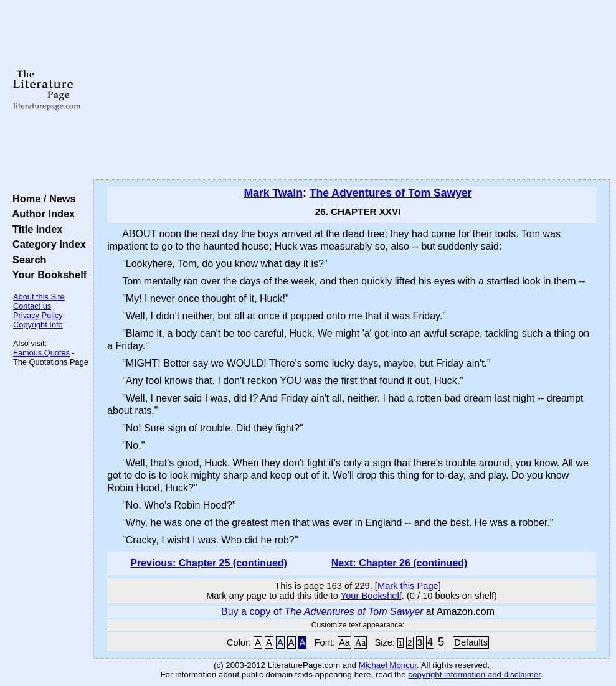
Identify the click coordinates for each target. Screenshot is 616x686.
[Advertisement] (352, 90)
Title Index (35, 229)
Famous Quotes (41, 353)
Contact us (32, 306)
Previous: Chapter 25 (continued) (209, 563)
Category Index (46, 244)
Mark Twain (273, 193)
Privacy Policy (38, 315)
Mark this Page (408, 586)
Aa (344, 642)
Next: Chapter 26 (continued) (400, 563)
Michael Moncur (388, 665)
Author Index (41, 214)
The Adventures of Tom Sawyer (391, 193)
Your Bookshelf (47, 275)
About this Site (39, 297)
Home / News (41, 199)
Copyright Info (38, 325)
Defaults (471, 642)
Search (26, 260)
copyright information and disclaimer (474, 674)
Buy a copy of (322, 612)
